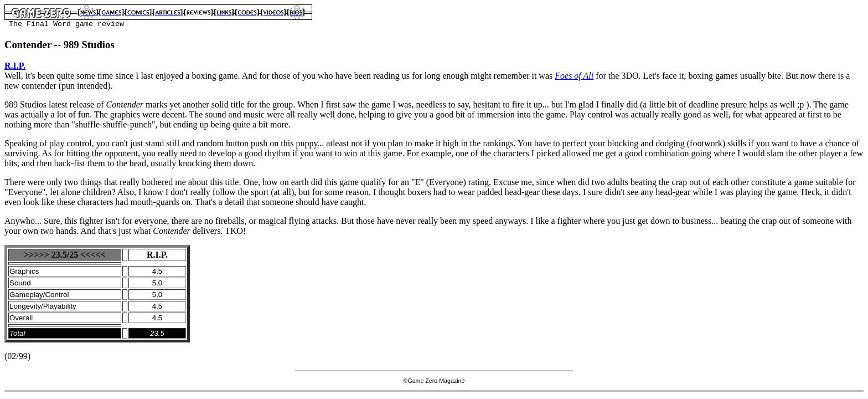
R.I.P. (15, 66)
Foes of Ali (574, 76)
